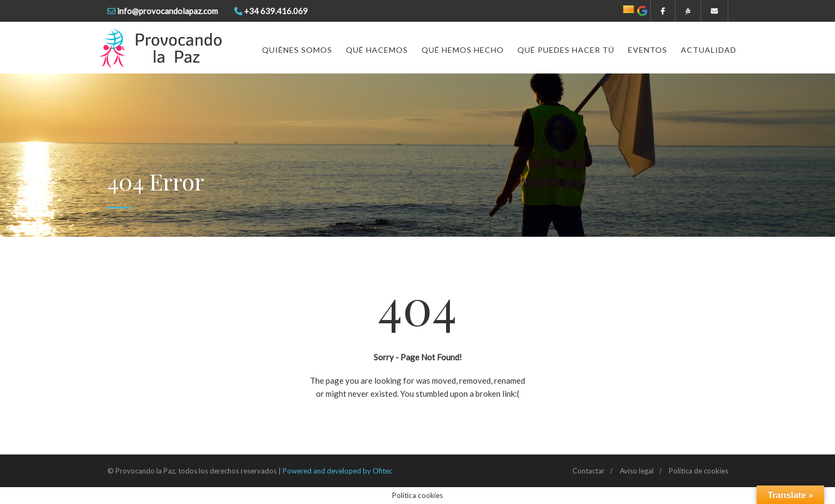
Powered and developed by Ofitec (337, 471)
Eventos (648, 50)
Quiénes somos (297, 50)
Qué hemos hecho (463, 50)
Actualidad (709, 50)
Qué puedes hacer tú (566, 50)
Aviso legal (637, 471)
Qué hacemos (377, 50)
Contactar (589, 471)
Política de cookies (699, 471)
